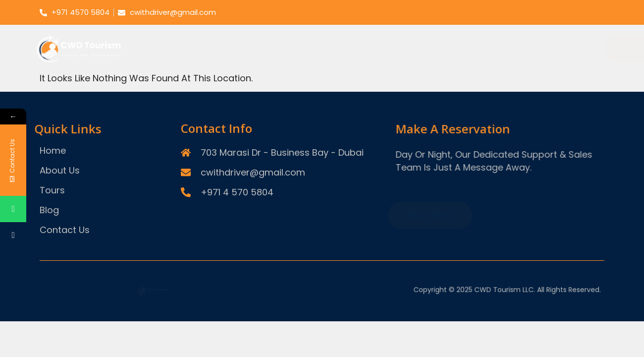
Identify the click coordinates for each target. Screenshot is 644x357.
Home (378, 27)
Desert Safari (240, 69)
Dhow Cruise (410, 69)
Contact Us (571, 27)
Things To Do (473, 69)
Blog (519, 27)
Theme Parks (350, 69)
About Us (429, 27)
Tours (479, 27)
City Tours (295, 69)
